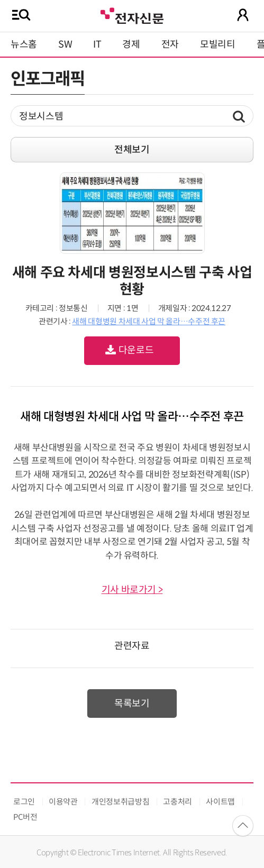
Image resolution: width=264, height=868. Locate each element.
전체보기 (132, 150)
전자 (170, 44)
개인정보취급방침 (120, 802)
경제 (131, 44)
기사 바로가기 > (132, 590)
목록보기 (132, 703)
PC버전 (25, 817)
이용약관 (63, 802)
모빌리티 (218, 44)
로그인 (24, 802)
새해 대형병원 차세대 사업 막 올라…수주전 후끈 (149, 321)
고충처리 (177, 802)
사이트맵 (220, 802)
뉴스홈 (24, 44)
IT (97, 44)
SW (65, 44)
